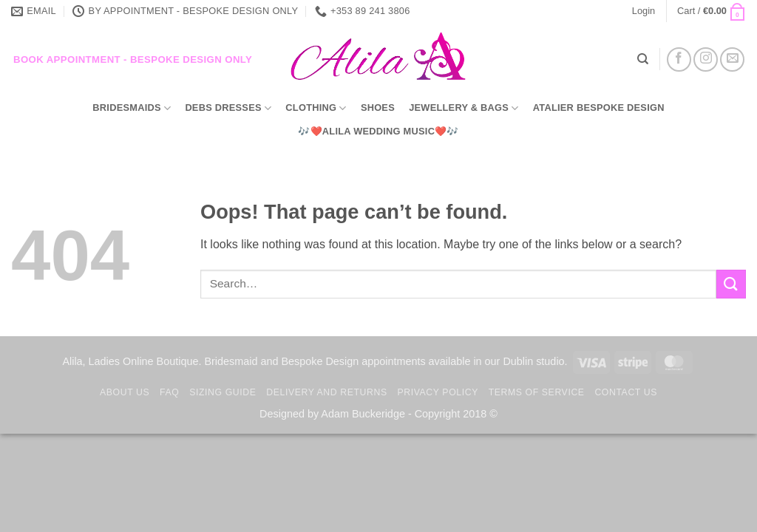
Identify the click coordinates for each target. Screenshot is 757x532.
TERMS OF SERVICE (537, 392)
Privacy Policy (437, 392)
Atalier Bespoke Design (599, 108)
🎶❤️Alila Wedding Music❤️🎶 (378, 131)
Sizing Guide (223, 392)
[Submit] (731, 284)
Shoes (378, 108)
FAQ (169, 392)
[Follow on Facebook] (679, 59)
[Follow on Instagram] (706, 59)
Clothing (316, 108)
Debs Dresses (228, 108)
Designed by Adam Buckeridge (332, 414)
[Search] (643, 59)
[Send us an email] (732, 59)
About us (125, 392)
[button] (644, 11)
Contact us (626, 392)
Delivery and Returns (326, 392)
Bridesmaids (132, 108)
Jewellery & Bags (464, 108)
